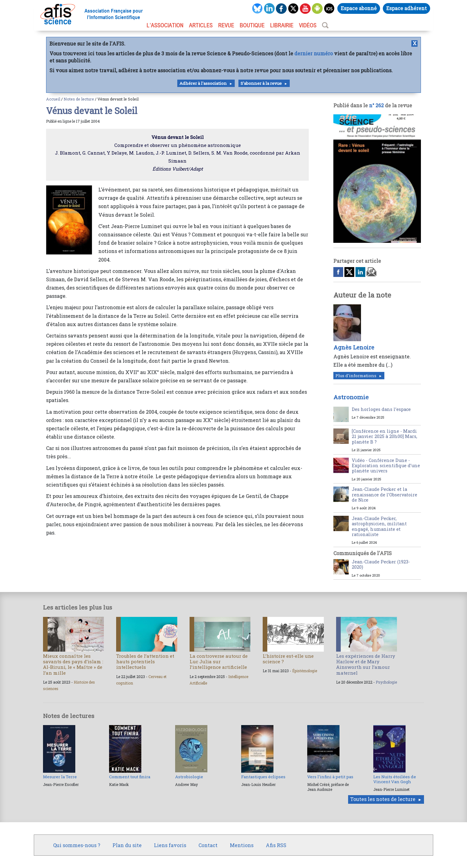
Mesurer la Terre (60, 777)
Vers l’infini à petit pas (330, 777)
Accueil (53, 99)
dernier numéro (314, 53)
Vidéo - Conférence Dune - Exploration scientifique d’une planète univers (386, 466)
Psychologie (386, 682)
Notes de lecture (79, 99)
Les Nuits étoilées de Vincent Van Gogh (395, 779)
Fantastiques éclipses (263, 777)
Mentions (242, 845)
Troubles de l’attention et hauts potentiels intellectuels (145, 661)
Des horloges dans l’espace (381, 409)
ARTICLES (201, 25)
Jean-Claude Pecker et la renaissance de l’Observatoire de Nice (385, 495)
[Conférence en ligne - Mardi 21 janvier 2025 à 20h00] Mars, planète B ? (385, 436)
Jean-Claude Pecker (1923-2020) (381, 564)
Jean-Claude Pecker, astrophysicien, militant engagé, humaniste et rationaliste (379, 526)
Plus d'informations (356, 376)
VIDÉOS (308, 25)
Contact (208, 845)
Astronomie (351, 397)
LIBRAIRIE (282, 25)
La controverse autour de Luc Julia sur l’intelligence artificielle (219, 661)
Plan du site (127, 845)
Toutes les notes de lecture (383, 799)
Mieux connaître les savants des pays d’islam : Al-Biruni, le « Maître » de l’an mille (73, 664)
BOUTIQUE (252, 25)
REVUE (226, 25)
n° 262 (376, 105)
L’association (165, 25)
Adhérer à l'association (203, 83)
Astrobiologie (189, 777)
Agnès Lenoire (354, 347)
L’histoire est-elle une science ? (288, 659)
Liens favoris (170, 845)
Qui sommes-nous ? (77, 845)
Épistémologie (305, 671)
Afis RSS (276, 845)
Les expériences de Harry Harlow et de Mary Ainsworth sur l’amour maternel (366, 664)
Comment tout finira (130, 777)
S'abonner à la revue (261, 83)
